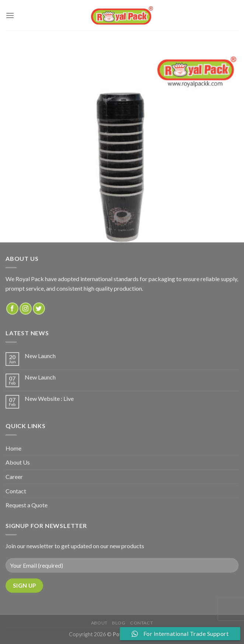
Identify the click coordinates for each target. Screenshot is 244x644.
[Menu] (10, 15)
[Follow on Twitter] (39, 309)
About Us (18, 462)
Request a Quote (27, 505)
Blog (119, 623)
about (99, 623)
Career (14, 477)
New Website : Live (49, 398)
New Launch (40, 356)
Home (13, 448)
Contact (16, 491)
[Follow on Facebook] (12, 309)
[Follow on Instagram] (26, 309)
